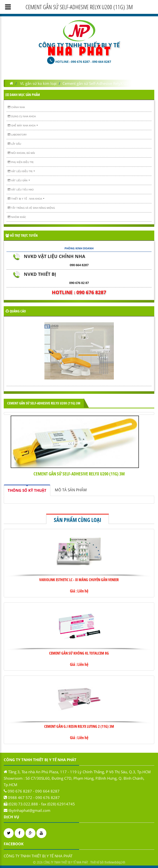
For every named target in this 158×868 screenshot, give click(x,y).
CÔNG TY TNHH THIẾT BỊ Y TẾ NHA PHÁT (38, 856)
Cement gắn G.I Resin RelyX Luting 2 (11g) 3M (79, 726)
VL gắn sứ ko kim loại (38, 83)
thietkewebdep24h (115, 862)
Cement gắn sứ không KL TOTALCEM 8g (79, 653)
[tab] (27, 490)
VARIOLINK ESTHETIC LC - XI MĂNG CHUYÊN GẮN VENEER (79, 580)
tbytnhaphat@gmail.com (29, 810)
